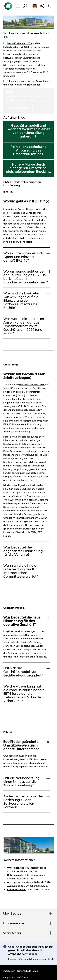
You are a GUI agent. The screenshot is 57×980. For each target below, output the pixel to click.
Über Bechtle (28, 914)
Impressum (9, 971)
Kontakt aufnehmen (19, 108)
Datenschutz (24, 971)
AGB (36, 971)
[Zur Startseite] (8, 6)
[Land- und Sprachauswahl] (35, 6)
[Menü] (18, 6)
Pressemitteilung (17, 889)
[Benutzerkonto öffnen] (42, 6)
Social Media (28, 933)
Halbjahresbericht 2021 (16, 47)
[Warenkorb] (50, 6)
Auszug (11, 882)
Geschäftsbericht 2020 (19, 43)
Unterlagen (13, 868)
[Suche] (25, 6)
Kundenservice (28, 923)
